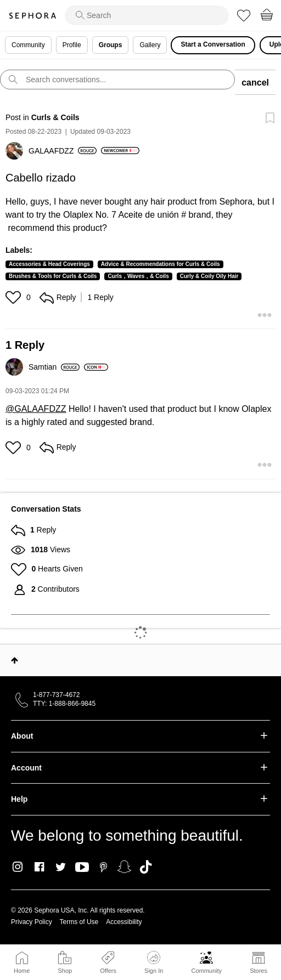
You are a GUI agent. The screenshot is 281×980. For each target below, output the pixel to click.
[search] (147, 15)
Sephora (32, 16)
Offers (108, 971)
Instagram (18, 867)
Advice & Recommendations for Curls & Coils (161, 264)
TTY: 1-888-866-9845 (64, 704)
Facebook (39, 867)
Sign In (154, 962)
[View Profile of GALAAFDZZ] (63, 151)
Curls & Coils (55, 117)
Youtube (82, 868)
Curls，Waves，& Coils (138, 276)
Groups (111, 45)
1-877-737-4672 (56, 695)
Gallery (150, 45)
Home (22, 971)
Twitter (61, 867)
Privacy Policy (32, 922)
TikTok (146, 867)
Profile (72, 45)
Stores (258, 971)
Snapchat (124, 867)
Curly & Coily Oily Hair (209, 276)
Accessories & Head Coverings (49, 264)
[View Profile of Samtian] (54, 367)
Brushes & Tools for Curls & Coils (53, 276)
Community (206, 971)
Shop (65, 971)
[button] (15, 297)
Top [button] (15, 660)
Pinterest (103, 867)
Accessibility (124, 922)
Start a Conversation (213, 44)
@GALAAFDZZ (36, 409)
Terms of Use (79, 922)
